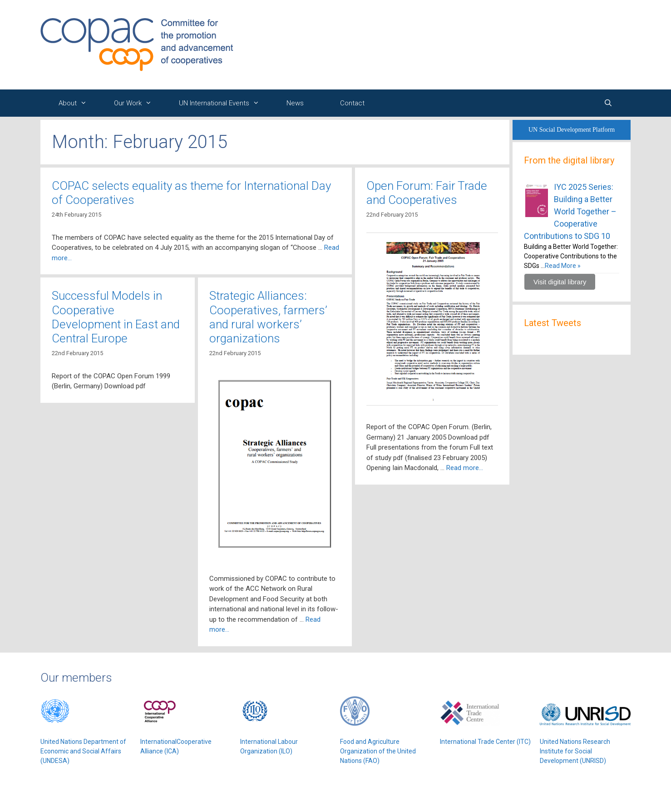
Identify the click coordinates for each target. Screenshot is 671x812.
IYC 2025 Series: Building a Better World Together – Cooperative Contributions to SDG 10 (570, 211)
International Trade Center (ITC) (485, 742)
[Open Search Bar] (608, 103)
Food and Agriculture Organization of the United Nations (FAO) (378, 751)
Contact (352, 103)
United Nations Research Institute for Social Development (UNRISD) (575, 751)
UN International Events (224, 103)
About (77, 103)
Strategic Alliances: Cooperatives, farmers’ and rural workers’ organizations (268, 317)
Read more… (465, 468)
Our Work (137, 103)
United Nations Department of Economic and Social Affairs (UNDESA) (83, 751)
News (295, 103)
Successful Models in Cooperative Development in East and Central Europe (116, 317)
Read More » (563, 266)
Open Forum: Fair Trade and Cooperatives (427, 193)
